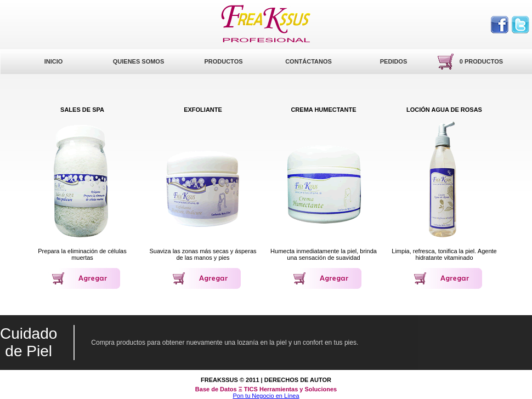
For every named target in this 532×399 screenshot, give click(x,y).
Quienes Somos (139, 61)
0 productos (481, 61)
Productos (223, 61)
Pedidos (394, 61)
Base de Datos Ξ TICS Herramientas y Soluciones (266, 389)
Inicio (54, 61)
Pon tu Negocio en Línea (266, 396)
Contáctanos (309, 61)
